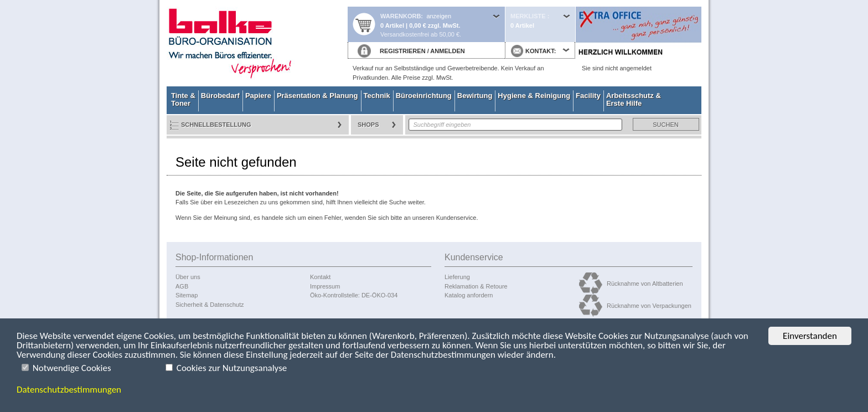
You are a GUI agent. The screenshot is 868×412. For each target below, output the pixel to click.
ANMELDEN (447, 51)
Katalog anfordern (469, 295)
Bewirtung (475, 96)
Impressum (325, 286)
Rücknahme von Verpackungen (649, 306)
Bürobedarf (220, 96)
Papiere (258, 96)
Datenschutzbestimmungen (69, 390)
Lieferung (457, 277)
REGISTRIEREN (403, 51)
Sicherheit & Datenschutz (210, 305)
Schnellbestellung (216, 125)
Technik (377, 96)
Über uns (188, 277)
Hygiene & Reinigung (534, 96)
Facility (588, 96)
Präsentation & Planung (317, 96)
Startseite (257, 43)
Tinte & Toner (183, 99)
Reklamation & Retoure (476, 286)
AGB (182, 286)
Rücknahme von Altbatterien (645, 284)
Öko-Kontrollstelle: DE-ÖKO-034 (354, 295)
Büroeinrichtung (424, 96)
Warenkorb (401, 16)
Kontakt (320, 277)
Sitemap (187, 295)
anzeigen (439, 16)
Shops (368, 125)
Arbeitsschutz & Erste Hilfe (634, 99)
